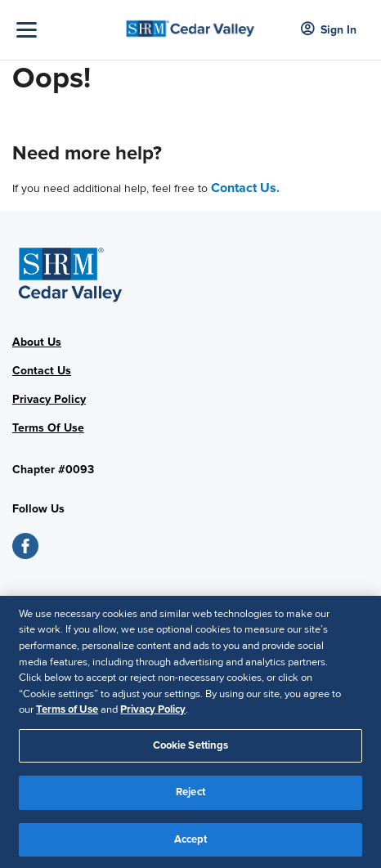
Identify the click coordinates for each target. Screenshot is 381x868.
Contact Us (42, 371)
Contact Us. (245, 188)
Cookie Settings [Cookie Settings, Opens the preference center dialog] (191, 752)
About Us (37, 342)
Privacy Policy (49, 399)
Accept (191, 846)
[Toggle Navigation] (66, 30)
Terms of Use (67, 716)
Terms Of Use (48, 428)
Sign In (329, 30)
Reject (190, 799)
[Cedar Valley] (190, 24)
